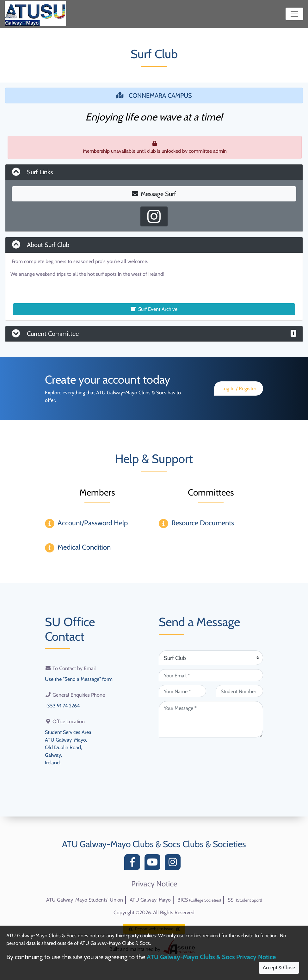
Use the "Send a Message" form (79, 679)
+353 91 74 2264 (62, 706)
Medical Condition (84, 547)
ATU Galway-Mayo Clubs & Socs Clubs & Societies (154, 844)
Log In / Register (239, 388)
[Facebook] (134, 864)
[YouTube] (154, 864)
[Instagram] (174, 864)
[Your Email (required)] (211, 675)
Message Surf (154, 194)
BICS (199, 900)
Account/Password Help (93, 523)
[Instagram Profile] (154, 216)
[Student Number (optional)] (239, 691)
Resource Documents (203, 523)
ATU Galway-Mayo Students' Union (85, 900)
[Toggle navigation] (294, 14)
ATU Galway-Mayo (150, 900)
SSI (245, 900)
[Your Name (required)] (182, 691)
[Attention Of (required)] (211, 658)
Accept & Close (279, 968)
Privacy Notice (154, 884)
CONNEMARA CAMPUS (154, 96)
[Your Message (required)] (211, 719)
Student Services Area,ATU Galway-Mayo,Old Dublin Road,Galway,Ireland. (69, 747)
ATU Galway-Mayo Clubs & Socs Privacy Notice (211, 957)
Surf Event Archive (154, 309)
